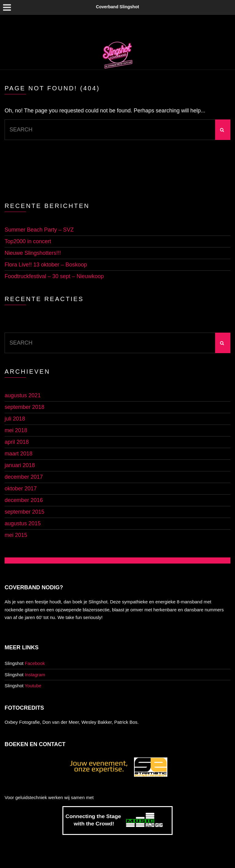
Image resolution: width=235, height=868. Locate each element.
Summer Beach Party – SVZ (39, 230)
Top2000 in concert (28, 241)
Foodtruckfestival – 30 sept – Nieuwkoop (54, 276)
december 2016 (24, 500)
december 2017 (24, 477)
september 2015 (24, 512)
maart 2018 (19, 454)
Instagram (35, 675)
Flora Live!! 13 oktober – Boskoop (46, 265)
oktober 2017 (21, 489)
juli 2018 (15, 419)
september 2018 (24, 407)
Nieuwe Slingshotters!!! (33, 253)
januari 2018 (20, 465)
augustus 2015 (23, 523)
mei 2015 (16, 535)
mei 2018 (16, 430)
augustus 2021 (23, 395)
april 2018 (17, 442)
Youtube (33, 686)
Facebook (35, 663)
